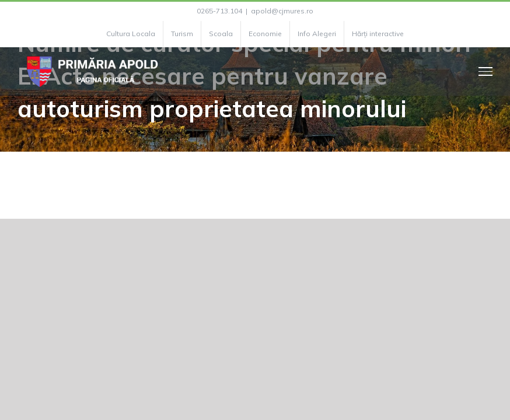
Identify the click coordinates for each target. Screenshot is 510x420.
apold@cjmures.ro (282, 11)
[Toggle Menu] (486, 71)
